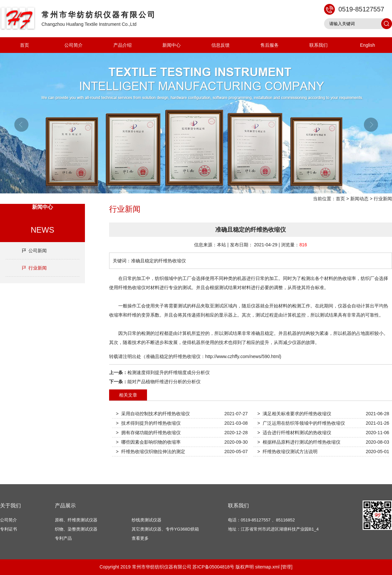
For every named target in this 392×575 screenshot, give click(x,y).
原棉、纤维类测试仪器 (76, 520)
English (367, 45)
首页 (24, 45)
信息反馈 (220, 45)
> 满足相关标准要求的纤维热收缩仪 (294, 414)
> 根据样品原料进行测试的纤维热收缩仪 (299, 442)
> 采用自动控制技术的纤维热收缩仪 (153, 414)
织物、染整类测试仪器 (76, 529)
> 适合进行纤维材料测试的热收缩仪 (294, 433)
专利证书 (8, 529)
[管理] (286, 567)
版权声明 (245, 567)
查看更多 (140, 538)
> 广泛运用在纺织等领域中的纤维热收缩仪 (301, 423)
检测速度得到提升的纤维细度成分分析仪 (169, 372)
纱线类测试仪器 (147, 520)
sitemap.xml (267, 567)
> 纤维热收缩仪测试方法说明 (287, 452)
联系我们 (318, 45)
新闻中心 (171, 45)
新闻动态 (359, 199)
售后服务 (269, 45)
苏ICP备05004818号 (213, 567)
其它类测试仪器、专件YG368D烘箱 (165, 529)
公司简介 (73, 45)
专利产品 (63, 538)
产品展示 (65, 506)
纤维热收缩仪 (132, 287)
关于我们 (10, 506)
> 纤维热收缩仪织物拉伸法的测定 (151, 452)
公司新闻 (38, 251)
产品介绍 (122, 45)
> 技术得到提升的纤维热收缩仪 (148, 423)
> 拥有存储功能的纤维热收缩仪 (148, 433)
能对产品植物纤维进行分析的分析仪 (164, 382)
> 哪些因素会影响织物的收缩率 (148, 442)
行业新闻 (383, 199)
